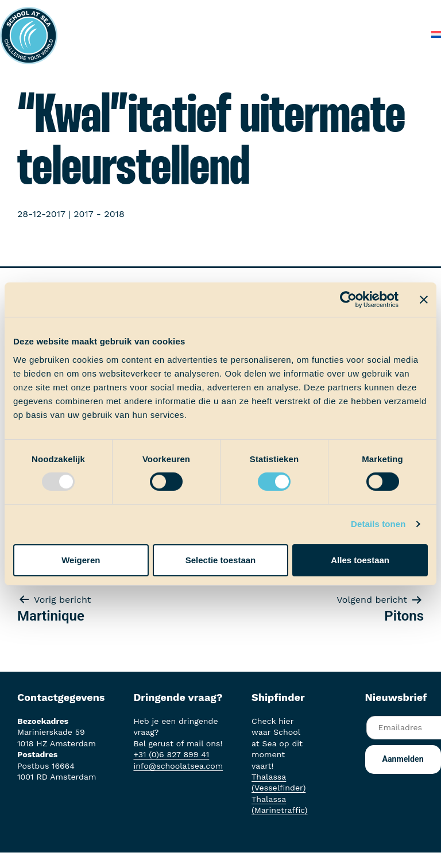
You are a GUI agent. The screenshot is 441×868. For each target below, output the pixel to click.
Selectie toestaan (221, 560)
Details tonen (378, 524)
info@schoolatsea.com (178, 766)
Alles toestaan (360, 560)
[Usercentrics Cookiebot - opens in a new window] (348, 300)
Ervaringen (313, 11)
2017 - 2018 (99, 214)
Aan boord (252, 11)
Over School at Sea (223, 34)
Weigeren (81, 560)
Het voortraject (182, 11)
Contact (400, 34)
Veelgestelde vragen (324, 34)
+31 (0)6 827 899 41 (171, 754)
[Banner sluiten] (424, 300)
